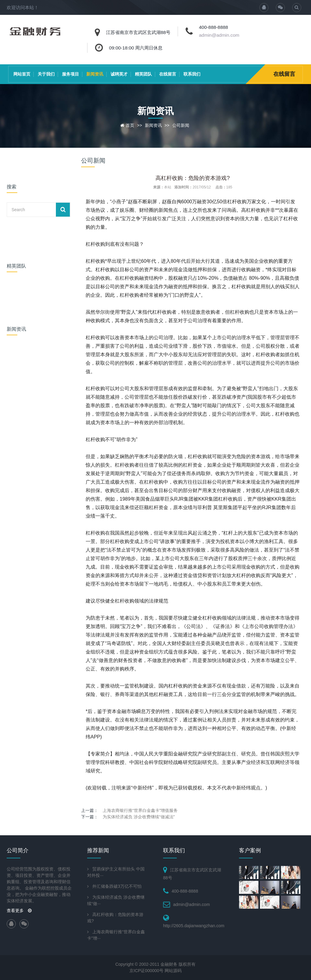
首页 (130, 125)
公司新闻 (181, 125)
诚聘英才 (119, 74)
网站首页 (22, 74)
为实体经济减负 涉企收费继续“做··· (116, 900)
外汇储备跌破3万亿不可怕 (117, 886)
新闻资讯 (95, 74)
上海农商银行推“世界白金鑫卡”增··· (116, 935)
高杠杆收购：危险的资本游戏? (115, 918)
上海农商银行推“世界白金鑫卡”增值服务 (140, 810)
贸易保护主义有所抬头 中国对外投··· (116, 872)
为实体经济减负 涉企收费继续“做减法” (139, 817)
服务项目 (70, 74)
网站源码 (173, 971)
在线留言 (168, 74)
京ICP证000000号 (146, 971)
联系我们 (192, 74)
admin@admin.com (219, 35)
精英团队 (143, 74)
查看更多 (19, 911)
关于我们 (46, 74)
